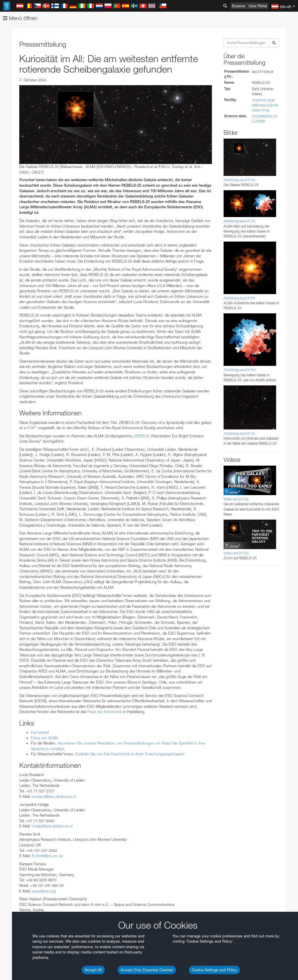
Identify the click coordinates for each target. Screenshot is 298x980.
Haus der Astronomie (105, 712)
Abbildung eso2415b (239, 221)
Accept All (93, 970)
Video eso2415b (236, 553)
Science (238, 6)
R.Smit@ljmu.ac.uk (47, 856)
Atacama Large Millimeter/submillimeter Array (265, 105)
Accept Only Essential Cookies (147, 970)
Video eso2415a (236, 499)
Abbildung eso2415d (239, 370)
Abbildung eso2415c (239, 298)
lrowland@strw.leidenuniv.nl (54, 796)
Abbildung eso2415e (239, 433)
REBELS (142, 436)
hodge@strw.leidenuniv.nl (52, 826)
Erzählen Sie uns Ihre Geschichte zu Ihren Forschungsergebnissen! (130, 754)
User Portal (258, 6)
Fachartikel (40, 732)
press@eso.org (44, 891)
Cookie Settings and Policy (214, 970)
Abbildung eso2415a (239, 180)
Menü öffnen (20, 18)
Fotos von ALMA (45, 738)
